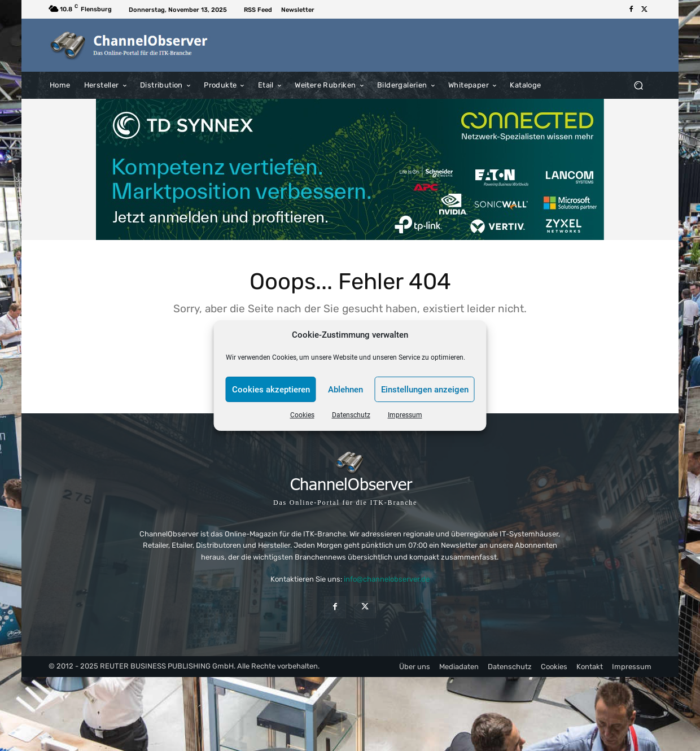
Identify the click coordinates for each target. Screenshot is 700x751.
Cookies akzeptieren (271, 390)
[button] (638, 85)
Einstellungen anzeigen (425, 390)
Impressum (405, 415)
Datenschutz (351, 415)
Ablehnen (345, 390)
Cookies (302, 415)
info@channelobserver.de (387, 579)
